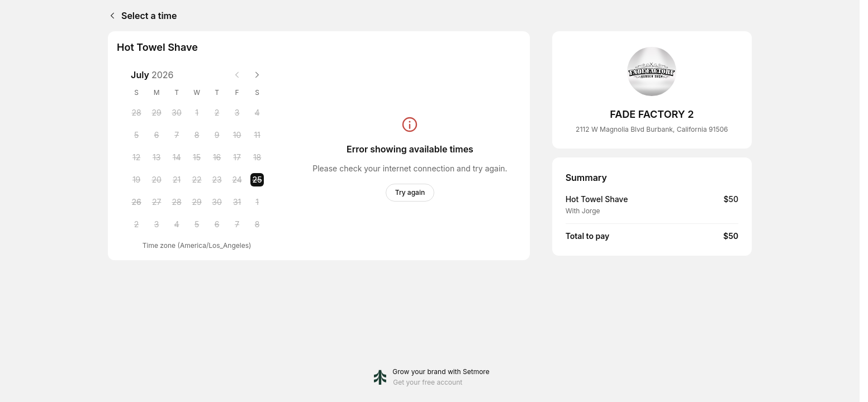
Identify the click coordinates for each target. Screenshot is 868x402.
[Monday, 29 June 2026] (156, 113)
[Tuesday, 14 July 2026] (177, 157)
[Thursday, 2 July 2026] (217, 113)
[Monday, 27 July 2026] (156, 202)
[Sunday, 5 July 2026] (136, 135)
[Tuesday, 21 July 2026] (177, 180)
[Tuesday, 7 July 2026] (177, 135)
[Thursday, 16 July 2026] (217, 157)
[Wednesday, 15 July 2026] (197, 157)
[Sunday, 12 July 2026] (136, 157)
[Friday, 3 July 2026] (237, 113)
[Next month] (257, 75)
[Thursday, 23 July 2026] (217, 180)
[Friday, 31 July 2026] (237, 202)
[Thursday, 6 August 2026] (217, 224)
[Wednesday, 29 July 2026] (197, 202)
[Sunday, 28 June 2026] (136, 113)
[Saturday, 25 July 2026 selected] (257, 180)
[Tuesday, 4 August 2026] (177, 224)
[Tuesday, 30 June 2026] (177, 113)
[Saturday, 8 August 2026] (257, 224)
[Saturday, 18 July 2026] (257, 157)
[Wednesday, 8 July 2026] (197, 135)
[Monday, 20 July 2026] (156, 180)
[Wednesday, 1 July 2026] (197, 113)
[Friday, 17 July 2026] (237, 157)
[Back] (110, 16)
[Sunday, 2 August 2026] (136, 224)
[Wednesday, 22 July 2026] (197, 180)
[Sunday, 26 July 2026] (136, 202)
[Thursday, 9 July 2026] (217, 135)
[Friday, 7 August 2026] (237, 224)
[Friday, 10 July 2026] (237, 135)
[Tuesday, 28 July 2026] (177, 202)
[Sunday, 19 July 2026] (136, 180)
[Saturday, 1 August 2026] (257, 202)
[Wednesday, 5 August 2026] (197, 224)
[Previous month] (237, 75)
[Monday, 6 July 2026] (156, 135)
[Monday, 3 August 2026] (156, 224)
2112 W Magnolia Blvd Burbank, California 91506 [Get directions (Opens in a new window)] (652, 129)
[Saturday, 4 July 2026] (257, 113)
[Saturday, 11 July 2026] (257, 135)
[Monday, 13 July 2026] (156, 157)
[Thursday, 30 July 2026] (217, 202)
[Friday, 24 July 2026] (237, 180)
